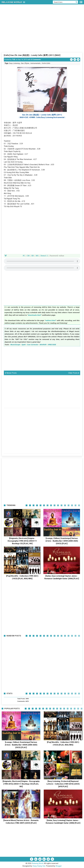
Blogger (59, 866)
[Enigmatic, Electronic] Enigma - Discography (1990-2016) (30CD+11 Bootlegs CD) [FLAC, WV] (22, 541)
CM (28, 256)
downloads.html (34, 315)
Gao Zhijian (25, 63)
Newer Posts (11, 373)
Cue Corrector (33, 345)
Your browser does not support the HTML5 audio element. (42, 261)
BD (33, 256)
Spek (24, 345)
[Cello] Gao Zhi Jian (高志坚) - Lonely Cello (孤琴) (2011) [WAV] (32, 55)
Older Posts (74, 373)
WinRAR (43, 345)
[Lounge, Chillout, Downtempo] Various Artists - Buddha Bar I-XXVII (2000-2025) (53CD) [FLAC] (62, 541)
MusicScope (15, 345)
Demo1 (43, 256)
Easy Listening (14, 63)
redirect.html (50, 320)
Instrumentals (35, 63)
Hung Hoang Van (39, 866)
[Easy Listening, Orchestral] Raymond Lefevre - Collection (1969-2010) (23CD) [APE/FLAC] (63, 784)
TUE (14, 59)
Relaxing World (38, 863)
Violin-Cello (46, 63)
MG (37, 256)
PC (24, 256)
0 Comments (36, 59)
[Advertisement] (42, 36)
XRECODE (52, 345)
